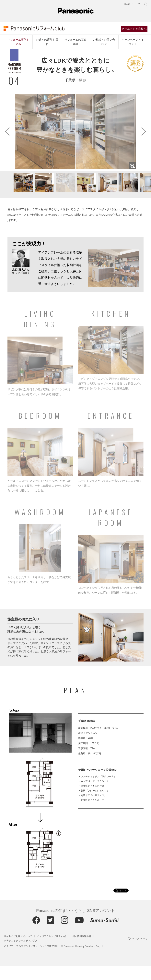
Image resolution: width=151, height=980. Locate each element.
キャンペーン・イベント (133, 43)
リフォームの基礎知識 (75, 43)
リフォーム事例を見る (18, 43)
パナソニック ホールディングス (21, 954)
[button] (42, 199)
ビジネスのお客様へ (135, 30)
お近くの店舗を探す (47, 43)
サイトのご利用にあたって (18, 950)
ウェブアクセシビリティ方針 (52, 950)
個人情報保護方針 (82, 950)
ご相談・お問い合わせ (104, 43)
